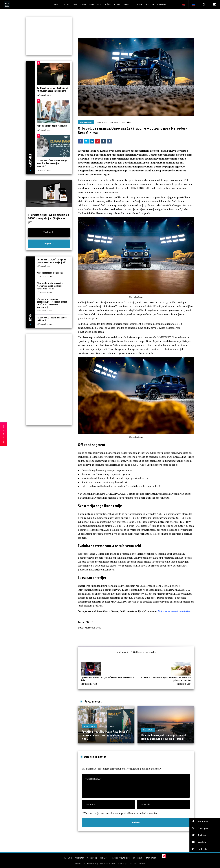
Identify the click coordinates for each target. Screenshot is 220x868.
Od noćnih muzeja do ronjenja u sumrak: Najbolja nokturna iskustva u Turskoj (164, 737)
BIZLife (104, 122)
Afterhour (90, 726)
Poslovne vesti (86, 122)
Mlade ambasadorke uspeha (50, 273)
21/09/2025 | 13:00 (165, 730)
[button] (205, 822)
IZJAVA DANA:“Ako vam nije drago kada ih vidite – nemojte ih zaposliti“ (52, 163)
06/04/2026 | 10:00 (44, 276)
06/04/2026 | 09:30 (44, 292)
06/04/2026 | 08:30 (44, 324)
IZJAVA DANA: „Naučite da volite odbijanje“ (52, 319)
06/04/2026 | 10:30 (44, 266)
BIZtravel (148, 730)
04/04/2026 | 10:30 (44, 130)
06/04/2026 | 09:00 (45, 311)
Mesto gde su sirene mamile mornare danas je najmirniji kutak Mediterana (50, 286)
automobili (123, 652)
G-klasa (137, 652)
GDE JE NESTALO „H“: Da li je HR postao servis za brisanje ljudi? (52, 261)
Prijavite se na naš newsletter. (174, 611)
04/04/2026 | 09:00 (45, 170)
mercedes (151, 652)
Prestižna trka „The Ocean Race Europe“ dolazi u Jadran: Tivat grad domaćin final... (105, 735)
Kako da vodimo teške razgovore (52, 126)
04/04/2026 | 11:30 (44, 95)
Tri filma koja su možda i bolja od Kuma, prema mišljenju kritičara (52, 89)
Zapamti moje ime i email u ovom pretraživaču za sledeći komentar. (121, 813)
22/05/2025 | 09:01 (107, 726)
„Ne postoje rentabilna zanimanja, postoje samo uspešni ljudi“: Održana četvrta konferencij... (52, 303)
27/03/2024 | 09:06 (117, 122)
